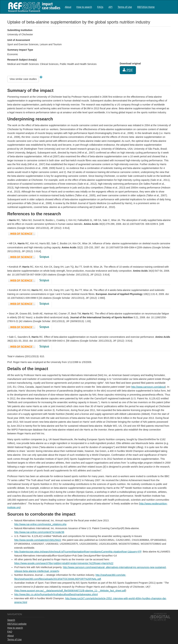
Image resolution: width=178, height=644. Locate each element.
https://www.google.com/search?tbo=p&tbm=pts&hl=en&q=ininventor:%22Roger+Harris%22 (64, 563)
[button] (41, 77)
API (110, 7)
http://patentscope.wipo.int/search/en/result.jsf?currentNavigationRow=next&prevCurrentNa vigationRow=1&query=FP (78, 552)
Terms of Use (125, 7)
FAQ (10, 632)
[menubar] (110, 7)
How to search (84, 7)
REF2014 (33, 7)
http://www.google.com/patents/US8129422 (38, 540)
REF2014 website (17, 624)
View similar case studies (23, 79)
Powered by (160, 614)
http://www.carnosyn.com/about (148, 387)
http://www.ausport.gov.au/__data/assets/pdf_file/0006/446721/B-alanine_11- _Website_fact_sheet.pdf (70, 591)
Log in (167, 6)
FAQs (100, 7)
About (68, 7)
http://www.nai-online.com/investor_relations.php (40, 524)
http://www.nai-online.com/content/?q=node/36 (39, 532)
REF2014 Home (146, 7)
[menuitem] (68, 7)
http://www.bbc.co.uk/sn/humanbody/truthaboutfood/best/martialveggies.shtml (56, 594)
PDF (128, 70)
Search (11, 620)
